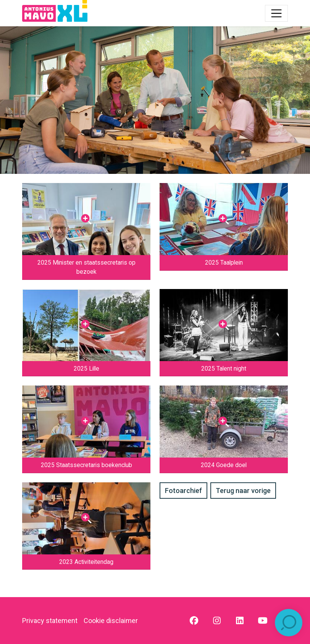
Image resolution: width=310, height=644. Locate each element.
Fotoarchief (183, 491)
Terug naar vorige (243, 491)
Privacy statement (50, 621)
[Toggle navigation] (276, 13)
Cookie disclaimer (111, 621)
